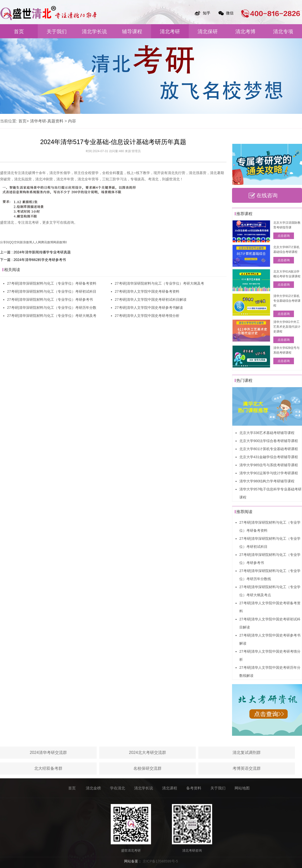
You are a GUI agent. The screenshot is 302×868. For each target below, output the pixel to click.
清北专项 (283, 31)
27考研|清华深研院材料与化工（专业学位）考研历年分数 (52, 308)
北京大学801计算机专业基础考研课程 (269, 449)
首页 (19, 31)
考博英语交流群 (247, 768)
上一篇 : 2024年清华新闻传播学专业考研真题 (35, 252)
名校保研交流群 (147, 768)
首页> (24, 121)
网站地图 (242, 788)
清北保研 (208, 31)
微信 (230, 13)
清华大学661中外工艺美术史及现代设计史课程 (287, 327)
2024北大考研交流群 (147, 753)
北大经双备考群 (48, 768)
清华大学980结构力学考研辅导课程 (267, 481)
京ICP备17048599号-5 (160, 861)
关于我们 (57, 31)
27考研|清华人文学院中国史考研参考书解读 (149, 308)
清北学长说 (94, 31)
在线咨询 (267, 195)
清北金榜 (93, 788)
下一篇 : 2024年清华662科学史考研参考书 (33, 260)
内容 (72, 121)
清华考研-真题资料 (47, 121)
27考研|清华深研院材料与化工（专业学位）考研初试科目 (52, 291)
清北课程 (170, 788)
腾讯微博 (47, 242)
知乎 (207, 13)
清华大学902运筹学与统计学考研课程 (269, 473)
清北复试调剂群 (247, 753)
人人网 (36, 242)
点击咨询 (284, 236)
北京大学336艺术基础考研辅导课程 (267, 433)
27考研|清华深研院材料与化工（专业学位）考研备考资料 (52, 283)
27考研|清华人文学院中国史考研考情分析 (147, 316)
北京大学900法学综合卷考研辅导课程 (269, 441)
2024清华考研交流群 (48, 753)
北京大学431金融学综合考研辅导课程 (269, 457)
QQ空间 (14, 242)
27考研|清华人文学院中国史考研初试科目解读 (151, 299)
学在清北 (118, 788)
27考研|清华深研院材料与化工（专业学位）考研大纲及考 (52, 316)
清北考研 (170, 31)
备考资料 (194, 788)
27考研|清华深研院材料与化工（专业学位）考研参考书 (50, 299)
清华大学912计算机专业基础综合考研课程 (287, 301)
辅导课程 (132, 31)
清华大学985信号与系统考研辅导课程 (269, 465)
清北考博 (245, 31)
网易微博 (59, 242)
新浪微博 (26, 242)
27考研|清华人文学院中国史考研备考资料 (147, 291)
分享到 (5, 242)
